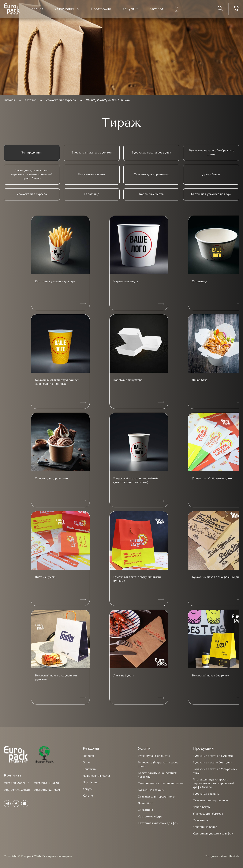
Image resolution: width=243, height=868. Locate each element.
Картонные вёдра (150, 817)
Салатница (92, 194)
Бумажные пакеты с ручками (92, 153)
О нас (87, 763)
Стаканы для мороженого (151, 175)
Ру (178, 7)
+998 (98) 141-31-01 (46, 783)
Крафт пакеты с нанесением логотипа (158, 775)
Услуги (130, 9)
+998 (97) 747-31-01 (17, 791)
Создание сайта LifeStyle (222, 857)
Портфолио (103, 10)
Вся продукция (32, 153)
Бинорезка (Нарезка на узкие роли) (158, 765)
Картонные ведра (151, 194)
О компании (67, 9)
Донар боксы (211, 175)
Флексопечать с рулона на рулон (161, 784)
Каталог (158, 10)
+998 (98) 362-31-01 (47, 791)
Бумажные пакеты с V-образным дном (211, 153)
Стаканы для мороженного (156, 797)
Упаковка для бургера (32, 194)
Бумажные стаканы (92, 175)
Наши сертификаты (96, 776)
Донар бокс (146, 803)
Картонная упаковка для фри (211, 194)
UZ (178, 12)
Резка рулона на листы (154, 756)
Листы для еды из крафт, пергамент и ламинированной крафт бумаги (32, 175)
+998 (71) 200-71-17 (16, 783)
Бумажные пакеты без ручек (151, 153)
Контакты (90, 769)
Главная (38, 10)
